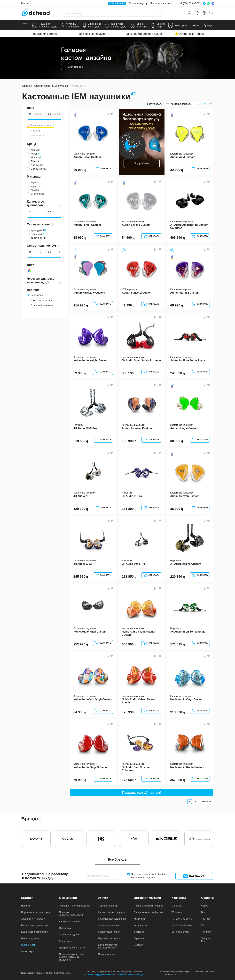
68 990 (177, 305)
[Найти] (160, 13)
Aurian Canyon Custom (185, 496)
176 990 (129, 712)
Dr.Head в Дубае (181, 932)
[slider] (26, 120)
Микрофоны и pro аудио (34, 925)
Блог (204, 912)
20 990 (80, 170)
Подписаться (194, 876)
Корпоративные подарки (111, 912)
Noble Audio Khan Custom (90, 632)
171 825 (177, 644)
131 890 (129, 509)
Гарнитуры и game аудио (35, 932)
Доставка (139, 932)
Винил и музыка (30, 938)
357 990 (177, 780)
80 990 (177, 441)
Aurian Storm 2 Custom (185, 293)
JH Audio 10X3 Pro (134, 564)
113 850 (129, 576)
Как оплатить (141, 925)
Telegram (206, 932)
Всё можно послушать (94, 34)
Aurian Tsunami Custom (137, 428)
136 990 (129, 441)
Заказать (103, 168)
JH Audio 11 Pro (132, 496)
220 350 (177, 576)
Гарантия (139, 938)
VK (203, 925)
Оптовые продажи (69, 935)
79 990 (80, 780)
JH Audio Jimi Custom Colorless (136, 769)
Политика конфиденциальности (71, 914)
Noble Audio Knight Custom (91, 360)
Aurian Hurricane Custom (89, 293)
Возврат (138, 945)
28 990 (80, 238)
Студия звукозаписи (109, 932)
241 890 (177, 373)
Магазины (177, 906)
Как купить (140, 919)
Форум (205, 906)
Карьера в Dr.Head (69, 922)
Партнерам (65, 928)
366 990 (129, 644)
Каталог (27, 898)
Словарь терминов (108, 925)
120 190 (81, 509)
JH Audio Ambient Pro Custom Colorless (189, 226)
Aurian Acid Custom (183, 157)
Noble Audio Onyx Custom (187, 699)
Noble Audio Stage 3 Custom (91, 767)
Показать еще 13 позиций (141, 792)
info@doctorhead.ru (182, 925)
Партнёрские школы (109, 938)
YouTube (206, 919)
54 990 (128, 238)
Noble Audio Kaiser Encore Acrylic (139, 701)
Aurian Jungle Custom (184, 428)
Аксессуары (28, 951)
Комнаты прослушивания (112, 919)
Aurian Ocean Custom (87, 157)
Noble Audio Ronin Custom (187, 767)
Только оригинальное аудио (143, 34)
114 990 (81, 305)
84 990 (80, 712)
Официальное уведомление (75, 906)
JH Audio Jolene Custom (186, 564)
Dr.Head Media (117, 3)
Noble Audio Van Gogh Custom (93, 699)
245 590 (81, 576)
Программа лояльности (72, 948)
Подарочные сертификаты (148, 912)
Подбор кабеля (106, 954)
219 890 (81, 441)
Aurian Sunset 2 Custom (137, 293)
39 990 (80, 373)
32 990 (177, 170)
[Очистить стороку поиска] (155, 13)
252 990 (81, 644)
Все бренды (117, 859)
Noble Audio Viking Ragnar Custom (139, 633)
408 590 (177, 238)
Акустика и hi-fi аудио (33, 919)
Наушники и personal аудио (36, 912)
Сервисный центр (138, 3)
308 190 (129, 373)
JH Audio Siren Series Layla (188, 360)
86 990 (177, 509)
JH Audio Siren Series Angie (188, 632)
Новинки (26, 906)
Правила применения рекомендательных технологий (71, 957)
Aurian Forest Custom (87, 225)
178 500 (129, 780)
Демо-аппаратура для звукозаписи (108, 946)
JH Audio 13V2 (82, 564)
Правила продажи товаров (148, 906)
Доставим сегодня (45, 34)
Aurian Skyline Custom (136, 225)
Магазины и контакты (161, 3)
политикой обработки (157, 874)
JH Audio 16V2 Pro (85, 428)
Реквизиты (65, 941)
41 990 (128, 305)
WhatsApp (177, 912)
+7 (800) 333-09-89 (189, 3)
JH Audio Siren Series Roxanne (141, 360)
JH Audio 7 (80, 496)
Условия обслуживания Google (130, 974)
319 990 (177, 712)
